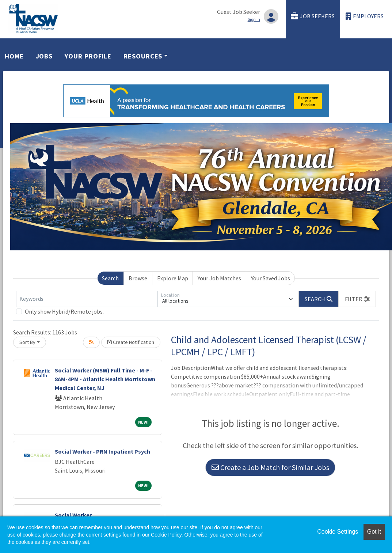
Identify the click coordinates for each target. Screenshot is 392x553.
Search (110, 278)
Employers (365, 16)
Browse (138, 278)
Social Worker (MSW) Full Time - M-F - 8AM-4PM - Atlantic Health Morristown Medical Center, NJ (105, 379)
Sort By (27, 342)
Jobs (44, 56)
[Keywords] (87, 299)
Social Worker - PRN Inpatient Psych (102, 451)
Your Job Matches (219, 278)
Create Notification (131, 342)
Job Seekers (313, 16)
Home (14, 56)
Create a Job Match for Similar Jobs (270, 467)
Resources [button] (143, 56)
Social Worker (73, 515)
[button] (357, 299)
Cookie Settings (338, 532)
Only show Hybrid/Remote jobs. (64, 311)
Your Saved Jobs (271, 278)
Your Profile (88, 56)
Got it (374, 532)
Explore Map (173, 278)
